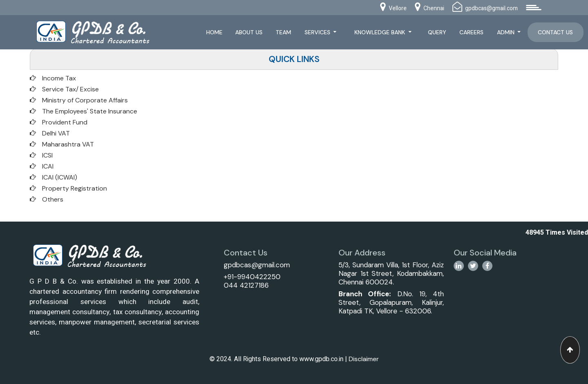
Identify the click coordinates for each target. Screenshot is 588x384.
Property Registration (75, 188)
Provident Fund (65, 122)
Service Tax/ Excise (70, 89)
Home (214, 32)
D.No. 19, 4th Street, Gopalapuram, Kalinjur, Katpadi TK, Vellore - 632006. (391, 302)
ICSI (47, 155)
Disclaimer (364, 359)
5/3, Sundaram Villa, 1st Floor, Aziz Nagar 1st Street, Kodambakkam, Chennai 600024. (391, 273)
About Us (249, 32)
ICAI (48, 166)
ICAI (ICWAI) (60, 177)
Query (437, 32)
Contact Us (555, 32)
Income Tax (59, 78)
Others (53, 199)
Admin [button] (507, 32)
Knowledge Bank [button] (381, 32)
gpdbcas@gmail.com (257, 265)
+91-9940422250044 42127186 (252, 281)
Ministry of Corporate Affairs (85, 100)
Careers (471, 32)
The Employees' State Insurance (90, 111)
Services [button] (318, 32)
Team (283, 32)
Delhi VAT (56, 133)
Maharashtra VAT (68, 144)
